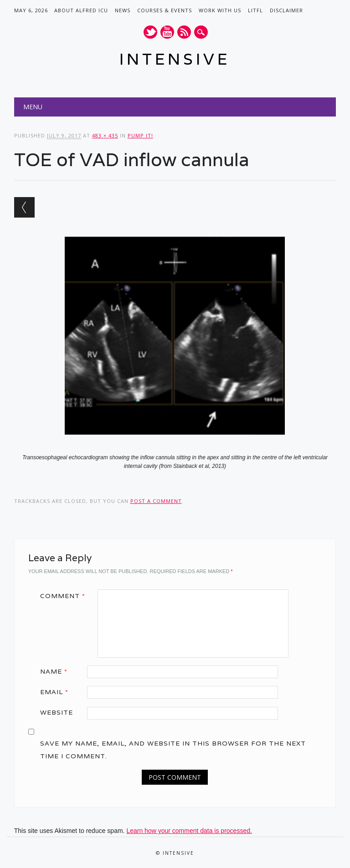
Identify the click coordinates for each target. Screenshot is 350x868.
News (123, 10)
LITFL (255, 10)
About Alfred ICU (81, 10)
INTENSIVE (175, 59)
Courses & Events (165, 10)
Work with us (220, 10)
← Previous (24, 207)
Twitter (150, 32)
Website (57, 712)
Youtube (167, 32)
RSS (184, 32)
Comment (66, 596)
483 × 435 (105, 135)
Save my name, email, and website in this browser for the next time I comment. (173, 750)
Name (57, 671)
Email (57, 692)
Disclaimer (286, 10)
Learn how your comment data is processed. (189, 831)
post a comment (156, 501)
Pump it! (140, 135)
